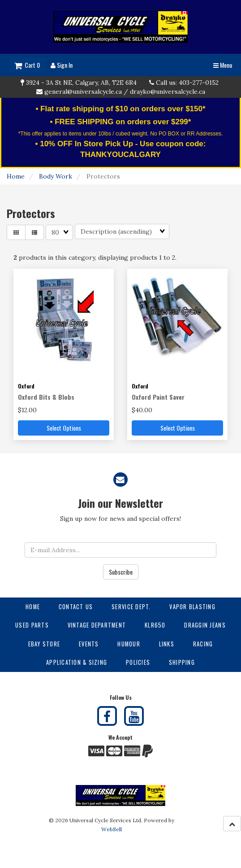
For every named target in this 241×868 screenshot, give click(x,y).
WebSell (112, 829)
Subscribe (121, 572)
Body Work (56, 176)
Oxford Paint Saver (158, 397)
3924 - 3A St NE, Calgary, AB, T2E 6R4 (81, 83)
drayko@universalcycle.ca (168, 92)
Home (16, 176)
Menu (223, 65)
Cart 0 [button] (27, 65)
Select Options (64, 428)
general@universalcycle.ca (83, 92)
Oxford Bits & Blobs (46, 397)
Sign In (62, 65)
